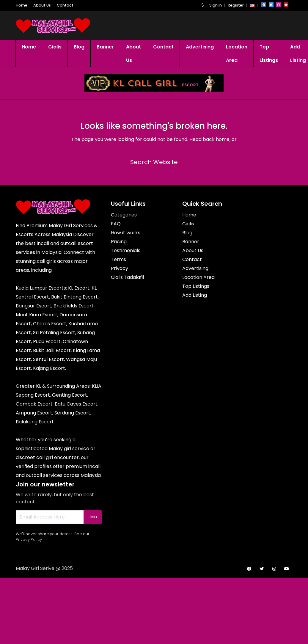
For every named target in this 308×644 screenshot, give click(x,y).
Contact (65, 5)
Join (93, 517)
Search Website (154, 162)
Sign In (216, 5)
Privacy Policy (29, 539)
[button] (202, 5)
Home (22, 5)
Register (236, 5)
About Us (42, 5)
